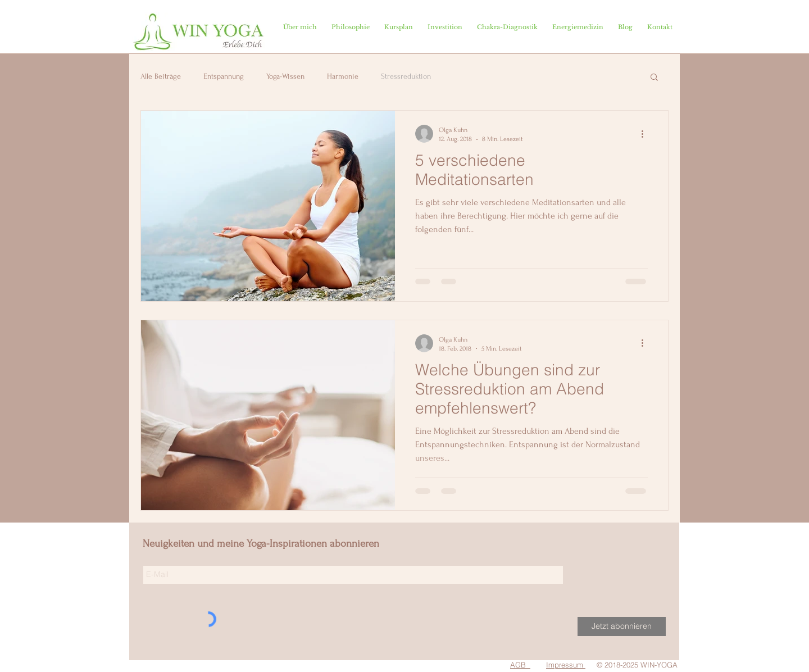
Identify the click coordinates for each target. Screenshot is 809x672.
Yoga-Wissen (285, 76)
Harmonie (343, 76)
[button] (654, 78)
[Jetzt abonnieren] (622, 626)
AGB (518, 665)
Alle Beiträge (161, 76)
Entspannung (224, 76)
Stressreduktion (406, 76)
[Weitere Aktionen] (646, 134)
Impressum (565, 665)
